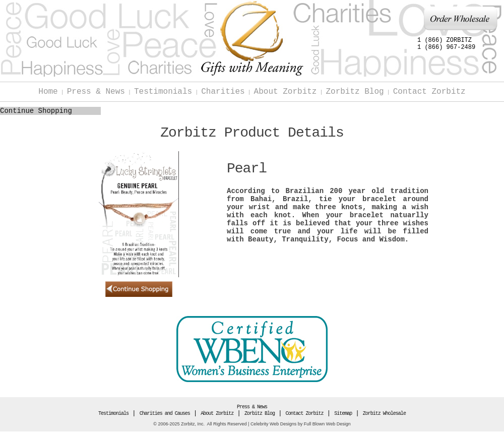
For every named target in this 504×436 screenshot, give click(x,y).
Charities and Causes (165, 414)
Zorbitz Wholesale (384, 414)
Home (48, 92)
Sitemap (343, 414)
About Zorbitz (286, 92)
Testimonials (163, 92)
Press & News (96, 92)
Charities (223, 92)
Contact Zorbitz (429, 92)
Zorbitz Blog (355, 92)
